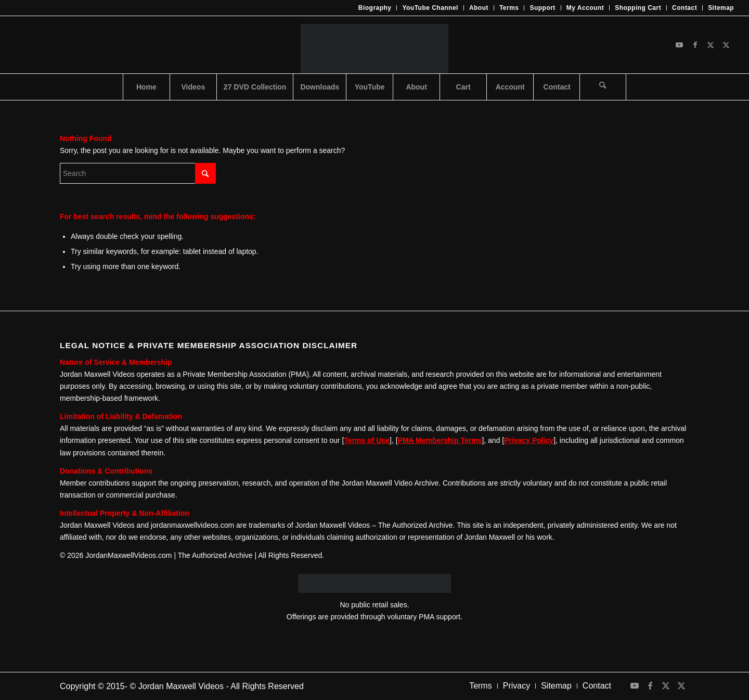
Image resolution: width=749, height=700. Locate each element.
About (479, 8)
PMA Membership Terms (440, 440)
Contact (685, 8)
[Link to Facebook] (695, 45)
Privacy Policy (529, 440)
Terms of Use (367, 440)
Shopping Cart (638, 8)
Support (542, 8)
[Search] (603, 87)
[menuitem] (375, 8)
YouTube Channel (430, 8)
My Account (585, 8)
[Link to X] (711, 45)
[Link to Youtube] (679, 45)
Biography (375, 8)
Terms (509, 8)
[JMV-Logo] (374, 45)
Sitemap (721, 8)
